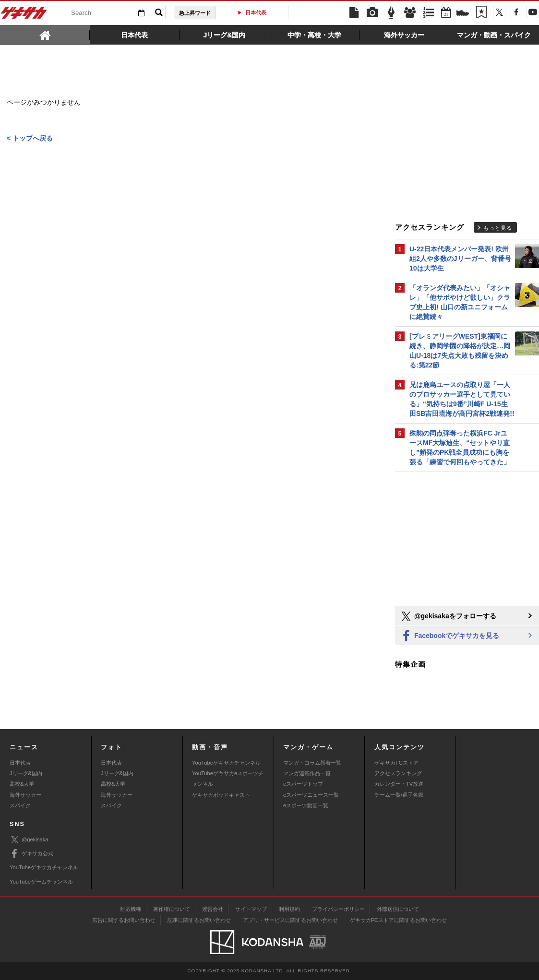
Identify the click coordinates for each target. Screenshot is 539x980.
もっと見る (498, 228)
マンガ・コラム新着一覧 (312, 763)
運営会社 (213, 909)
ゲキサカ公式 (31, 854)
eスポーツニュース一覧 (311, 795)
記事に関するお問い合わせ (199, 920)
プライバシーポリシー (338, 909)
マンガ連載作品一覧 (307, 773)
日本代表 (256, 12)
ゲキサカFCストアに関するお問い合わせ (398, 920)
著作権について (172, 909)
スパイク (20, 805)
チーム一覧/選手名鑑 (399, 795)
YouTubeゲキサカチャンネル (226, 763)
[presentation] (45, 35)
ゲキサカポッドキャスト (221, 795)
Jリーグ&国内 (26, 773)
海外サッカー (25, 795)
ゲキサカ (24, 15)
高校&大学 (22, 784)
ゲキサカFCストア (396, 763)
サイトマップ (251, 909)
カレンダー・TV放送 (399, 784)
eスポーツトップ (303, 784)
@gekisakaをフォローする (448, 616)
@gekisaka (29, 840)
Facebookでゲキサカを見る (449, 636)
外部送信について (398, 909)
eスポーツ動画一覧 (306, 805)
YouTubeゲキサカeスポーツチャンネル (228, 779)
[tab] (45, 35)
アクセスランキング (398, 773)
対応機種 (131, 909)
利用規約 (289, 909)
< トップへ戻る (30, 139)
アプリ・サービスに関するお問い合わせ (290, 920)
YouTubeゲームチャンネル (41, 882)
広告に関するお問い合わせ (124, 920)
